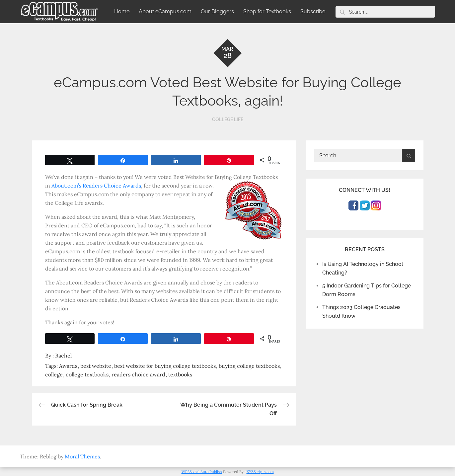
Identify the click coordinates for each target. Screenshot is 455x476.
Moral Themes (82, 456)
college (54, 374)
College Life (228, 119)
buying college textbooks (249, 366)
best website (96, 366)
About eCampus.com (165, 11)
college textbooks (87, 374)
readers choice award (138, 374)
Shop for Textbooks (267, 11)
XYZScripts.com (260, 472)
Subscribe (313, 11)
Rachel (63, 356)
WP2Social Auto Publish (202, 472)
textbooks (180, 374)
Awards (68, 366)
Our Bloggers (217, 11)
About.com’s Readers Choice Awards (96, 186)
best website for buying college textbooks (165, 366)
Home (122, 11)
